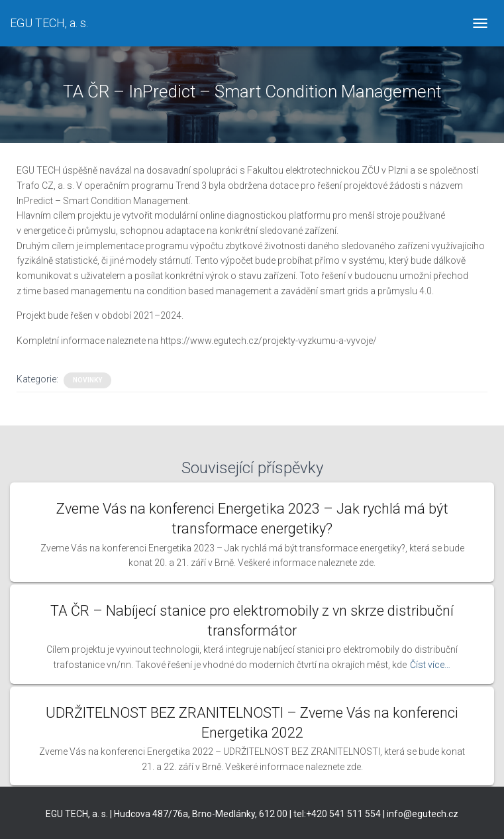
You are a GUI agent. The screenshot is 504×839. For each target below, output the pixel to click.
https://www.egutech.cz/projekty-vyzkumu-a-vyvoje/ (269, 341)
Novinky (87, 380)
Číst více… (430, 665)
